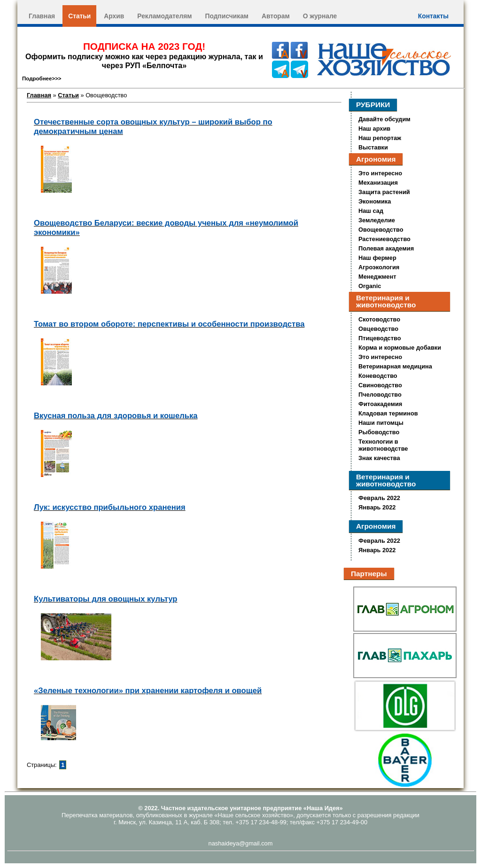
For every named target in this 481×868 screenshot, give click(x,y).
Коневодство (378, 376)
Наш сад (371, 211)
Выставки (373, 147)
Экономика (375, 201)
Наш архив (374, 129)
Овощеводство (381, 230)
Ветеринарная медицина (395, 366)
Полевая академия (386, 248)
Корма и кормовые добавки (400, 348)
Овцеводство (378, 329)
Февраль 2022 (379, 498)
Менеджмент (377, 277)
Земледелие (377, 220)
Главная (42, 16)
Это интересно (380, 173)
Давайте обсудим (384, 119)
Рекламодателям (164, 16)
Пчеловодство (380, 395)
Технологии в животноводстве (383, 445)
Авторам (276, 16)
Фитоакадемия (380, 404)
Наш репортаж (380, 138)
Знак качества (379, 458)
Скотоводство (379, 319)
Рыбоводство (379, 432)
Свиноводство (380, 385)
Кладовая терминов (388, 413)
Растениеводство (384, 239)
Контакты (433, 16)
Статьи (79, 16)
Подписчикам (227, 16)
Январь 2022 (377, 507)
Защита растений (384, 192)
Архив (114, 16)
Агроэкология (379, 267)
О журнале (320, 16)
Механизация (378, 183)
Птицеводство (380, 338)
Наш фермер (377, 258)
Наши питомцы (381, 423)
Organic (370, 286)
